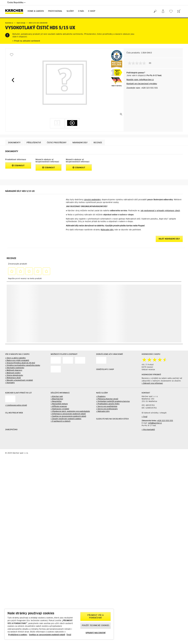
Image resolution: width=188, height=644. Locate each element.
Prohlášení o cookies (18, 635)
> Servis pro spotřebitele (107, 407)
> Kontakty (10, 383)
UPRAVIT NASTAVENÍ (96, 633)
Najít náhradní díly (169, 239)
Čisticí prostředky (57, 143)
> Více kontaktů (148, 430)
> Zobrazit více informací (152, 383)
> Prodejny (101, 397)
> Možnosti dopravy (14, 370)
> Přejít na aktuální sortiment (26, 41)
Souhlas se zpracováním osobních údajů (47, 635)
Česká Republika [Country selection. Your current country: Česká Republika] (16, 3)
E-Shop (92, 11)
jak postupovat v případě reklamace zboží (160, 211)
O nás (81, 11)
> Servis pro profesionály (107, 409)
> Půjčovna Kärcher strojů (107, 399)
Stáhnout (18, 166)
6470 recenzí (147, 367)
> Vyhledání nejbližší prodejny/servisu (113, 402)
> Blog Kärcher (57, 399)
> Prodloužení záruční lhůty (108, 404)
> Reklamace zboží (13, 378)
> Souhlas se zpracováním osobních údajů (68, 416)
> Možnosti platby (13, 373)
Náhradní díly (107, 230)
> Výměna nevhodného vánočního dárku (23, 365)
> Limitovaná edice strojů (16, 405)
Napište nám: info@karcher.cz (140, 80)
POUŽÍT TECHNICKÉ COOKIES (96, 626)
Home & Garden (36, 11)
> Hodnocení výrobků (60, 409)
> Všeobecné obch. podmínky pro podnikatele (70, 411)
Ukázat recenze (148, 370)
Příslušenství (34, 143)
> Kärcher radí (57, 397)
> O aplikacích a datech (61, 421)
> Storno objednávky (14, 375)
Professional (55, 11)
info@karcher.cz (155, 423)
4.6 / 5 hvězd (148, 365)
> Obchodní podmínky (15, 368)
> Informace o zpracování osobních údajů (68, 414)
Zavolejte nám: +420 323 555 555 (142, 88)
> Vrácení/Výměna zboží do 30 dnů (20, 363)
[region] (59, 624)
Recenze (98, 143)
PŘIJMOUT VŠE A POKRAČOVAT (95, 617)
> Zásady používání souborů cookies (66, 419)
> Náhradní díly (103, 411)
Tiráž (69, 635)
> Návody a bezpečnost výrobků (19, 380)
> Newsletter (56, 402)
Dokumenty (14, 143)
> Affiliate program (59, 407)
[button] (13, 80)
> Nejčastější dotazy (59, 404)
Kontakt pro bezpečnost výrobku (142, 84)
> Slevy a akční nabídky (15, 358)
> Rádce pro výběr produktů (17, 361)
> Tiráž (144, 417)
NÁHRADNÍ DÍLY (80, 143)
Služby (70, 11)
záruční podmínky (92, 200)
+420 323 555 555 (165, 421)
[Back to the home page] (15, 11)
